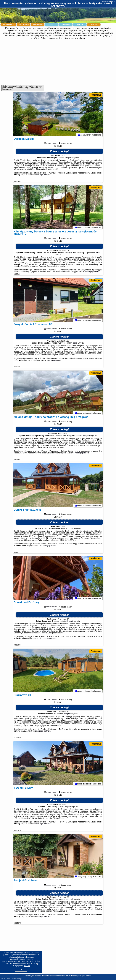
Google (7, 955)
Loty (52, 24)
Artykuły (94, 24)
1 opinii (70, 530)
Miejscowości (38, 24)
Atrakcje (80, 24)
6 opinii (74, 344)
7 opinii (68, 808)
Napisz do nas (86, 976)
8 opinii (97, 254)
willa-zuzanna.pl (109, 1)
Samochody (66, 24)
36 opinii (86, 437)
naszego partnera (43, 176)
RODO (27, 966)
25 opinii (68, 159)
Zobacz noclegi (59, 153)
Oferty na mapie (24, 24)
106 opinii (69, 901)
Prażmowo (96, 95)
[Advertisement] (58, 62)
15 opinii (70, 622)
